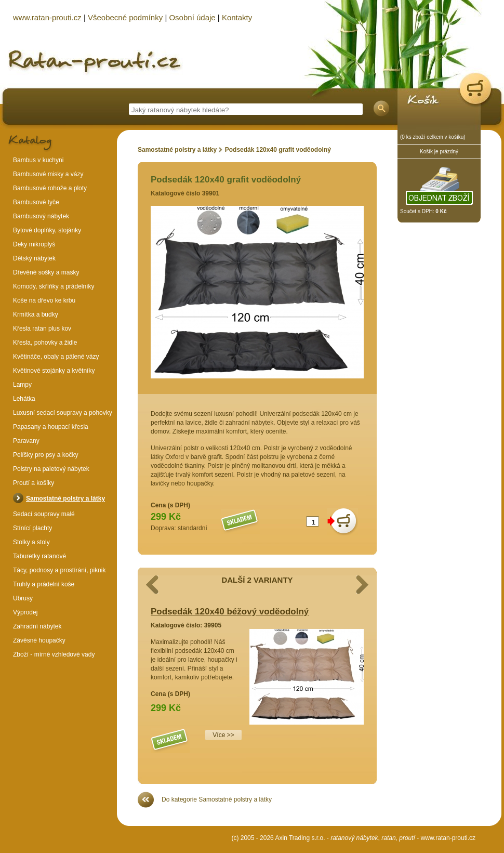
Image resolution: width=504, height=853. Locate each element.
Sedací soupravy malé (44, 514)
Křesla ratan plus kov (42, 329)
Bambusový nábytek (41, 216)
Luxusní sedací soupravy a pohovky (63, 413)
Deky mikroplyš (34, 244)
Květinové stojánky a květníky (54, 371)
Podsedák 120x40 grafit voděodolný (278, 150)
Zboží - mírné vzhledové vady (54, 654)
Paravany (26, 441)
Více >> (223, 735)
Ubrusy (23, 598)
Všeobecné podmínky (125, 17)
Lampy (22, 385)
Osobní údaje (192, 17)
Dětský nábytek (34, 258)
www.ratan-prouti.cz (448, 838)
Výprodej (25, 612)
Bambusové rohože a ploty (50, 188)
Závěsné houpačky (39, 640)
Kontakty (237, 17)
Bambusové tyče (36, 202)
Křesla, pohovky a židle (45, 343)
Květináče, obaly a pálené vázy (56, 357)
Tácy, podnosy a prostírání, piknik (59, 570)
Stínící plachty (32, 528)
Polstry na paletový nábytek (51, 469)
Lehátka (24, 399)
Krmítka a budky (36, 314)
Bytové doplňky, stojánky (47, 230)
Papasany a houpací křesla (51, 427)
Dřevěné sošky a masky (46, 272)
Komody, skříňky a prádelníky (54, 286)
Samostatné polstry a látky (177, 150)
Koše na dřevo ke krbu (44, 300)
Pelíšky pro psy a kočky (45, 455)
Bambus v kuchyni (38, 160)
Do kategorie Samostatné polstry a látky (217, 799)
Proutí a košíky (34, 483)
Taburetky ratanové (39, 556)
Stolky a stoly (31, 542)
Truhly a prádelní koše (44, 584)
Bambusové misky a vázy (48, 174)
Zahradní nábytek (37, 626)
